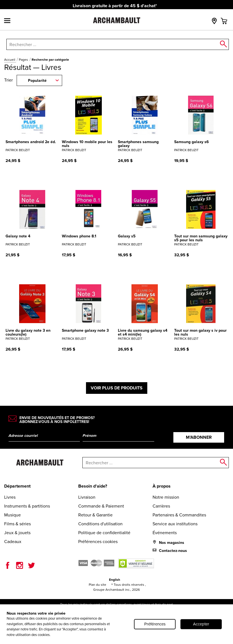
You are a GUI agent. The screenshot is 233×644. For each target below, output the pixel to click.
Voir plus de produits (117, 388)
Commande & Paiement (101, 506)
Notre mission (166, 497)
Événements (165, 533)
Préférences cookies (98, 542)
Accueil (10, 60)
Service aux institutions (175, 524)
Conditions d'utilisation (100, 524)
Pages (24, 60)
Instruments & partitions (27, 506)
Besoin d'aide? (93, 486)
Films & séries (17, 524)
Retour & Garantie (95, 515)
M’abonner (199, 437)
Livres (10, 497)
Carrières (161, 506)
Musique (12, 515)
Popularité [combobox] (37, 81)
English (115, 580)
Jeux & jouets (17, 533)
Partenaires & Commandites (179, 515)
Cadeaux (13, 542)
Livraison (87, 497)
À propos (162, 486)
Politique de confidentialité (104, 533)
